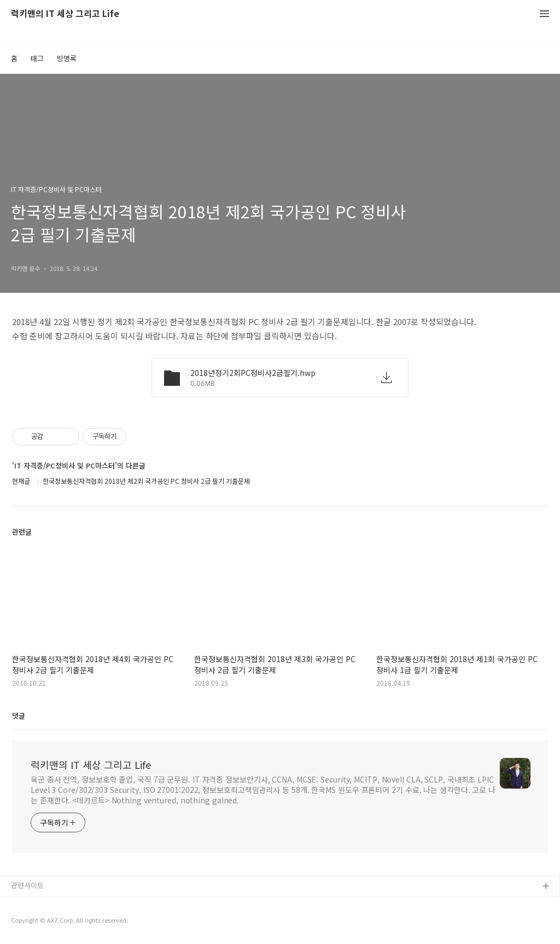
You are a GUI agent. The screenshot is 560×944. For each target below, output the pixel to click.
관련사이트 (27, 885)
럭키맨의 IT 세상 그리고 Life (65, 14)
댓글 (19, 716)
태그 (37, 58)
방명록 (67, 58)
